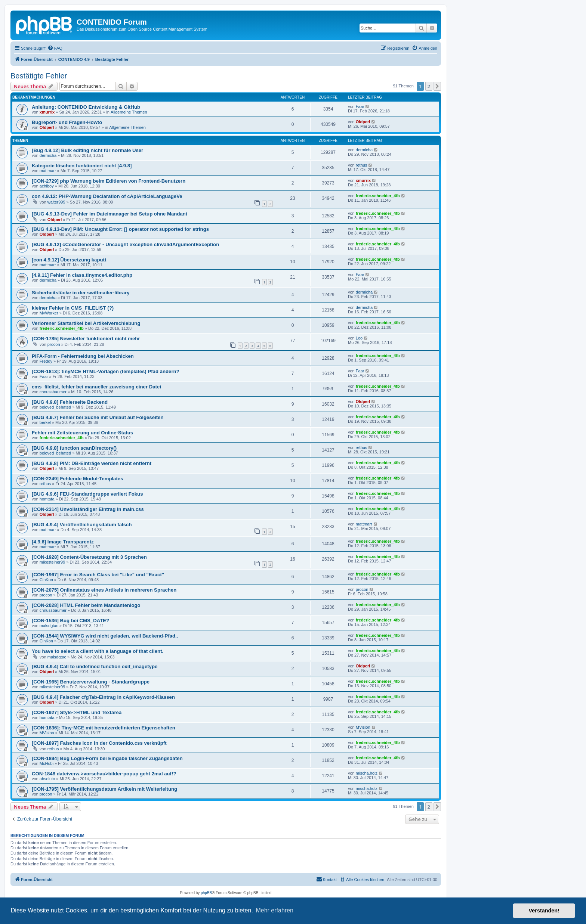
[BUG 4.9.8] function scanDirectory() (74, 448)
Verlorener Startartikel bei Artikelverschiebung (86, 323)
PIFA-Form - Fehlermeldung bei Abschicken (83, 356)
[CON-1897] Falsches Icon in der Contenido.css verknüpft (99, 743)
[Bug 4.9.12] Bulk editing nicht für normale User (87, 150)
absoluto (47, 779)
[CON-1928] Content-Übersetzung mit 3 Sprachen (89, 557)
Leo (359, 338)
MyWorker (49, 313)
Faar (360, 106)
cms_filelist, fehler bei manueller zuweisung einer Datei (96, 387)
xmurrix (47, 112)
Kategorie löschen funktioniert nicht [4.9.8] (82, 166)
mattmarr (48, 171)
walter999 (56, 202)
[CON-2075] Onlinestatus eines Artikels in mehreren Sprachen (104, 590)
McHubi (47, 763)
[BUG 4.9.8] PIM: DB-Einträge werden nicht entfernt (92, 463)
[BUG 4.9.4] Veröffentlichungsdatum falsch (82, 525)
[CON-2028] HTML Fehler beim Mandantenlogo (86, 605)
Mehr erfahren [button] (275, 910)
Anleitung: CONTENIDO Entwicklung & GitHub (86, 107)
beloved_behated (55, 407)
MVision (47, 733)
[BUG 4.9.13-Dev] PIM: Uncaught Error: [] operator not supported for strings (120, 229)
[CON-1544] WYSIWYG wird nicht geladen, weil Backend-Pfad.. (105, 636)
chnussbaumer (53, 392)
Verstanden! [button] (544, 911)
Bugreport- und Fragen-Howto (67, 122)
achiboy (47, 186)
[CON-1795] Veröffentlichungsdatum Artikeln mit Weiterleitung (104, 789)
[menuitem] (55, 48)
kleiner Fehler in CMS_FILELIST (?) (73, 308)
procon (54, 344)
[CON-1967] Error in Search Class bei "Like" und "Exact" (98, 575)
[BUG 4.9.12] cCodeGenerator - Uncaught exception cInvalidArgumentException (125, 244)
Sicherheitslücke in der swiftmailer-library (81, 293)
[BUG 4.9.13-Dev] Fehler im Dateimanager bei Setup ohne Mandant (110, 214)
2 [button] (429, 86)
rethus (362, 165)
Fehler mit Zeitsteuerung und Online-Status (82, 433)
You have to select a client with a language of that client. (98, 651)
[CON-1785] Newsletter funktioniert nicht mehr (86, 339)
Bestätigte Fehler (39, 76)
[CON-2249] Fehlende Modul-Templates (78, 479)
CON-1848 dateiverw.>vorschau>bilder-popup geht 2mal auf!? (104, 774)
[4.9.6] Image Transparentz (63, 542)
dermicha (48, 155)
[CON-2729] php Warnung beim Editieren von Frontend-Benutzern (109, 181)
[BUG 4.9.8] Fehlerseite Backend (70, 402)
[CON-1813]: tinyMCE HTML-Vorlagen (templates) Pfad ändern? (106, 371)
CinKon (46, 580)
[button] (437, 86)
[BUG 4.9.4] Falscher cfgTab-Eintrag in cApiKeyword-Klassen (103, 697)
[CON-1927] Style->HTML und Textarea (77, 712)
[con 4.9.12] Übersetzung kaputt (69, 260)
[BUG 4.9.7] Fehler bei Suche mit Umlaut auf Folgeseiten (98, 417)
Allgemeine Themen (129, 112)
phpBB (206, 893)
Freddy (46, 361)
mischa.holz (367, 773)
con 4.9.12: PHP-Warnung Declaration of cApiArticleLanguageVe (107, 196)
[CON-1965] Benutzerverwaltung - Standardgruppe (91, 682)
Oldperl (47, 127)
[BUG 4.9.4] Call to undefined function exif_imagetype (95, 666)
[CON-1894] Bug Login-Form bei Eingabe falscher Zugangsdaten (107, 758)
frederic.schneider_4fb (378, 196)
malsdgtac (49, 626)
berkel (45, 422)
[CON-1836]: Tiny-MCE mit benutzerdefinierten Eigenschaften (104, 728)
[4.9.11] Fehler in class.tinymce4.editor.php (82, 275)
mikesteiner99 (52, 562)
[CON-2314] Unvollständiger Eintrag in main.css (88, 509)
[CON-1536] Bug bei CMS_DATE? (70, 621)
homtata (47, 499)
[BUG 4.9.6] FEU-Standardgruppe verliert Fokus (87, 494)
